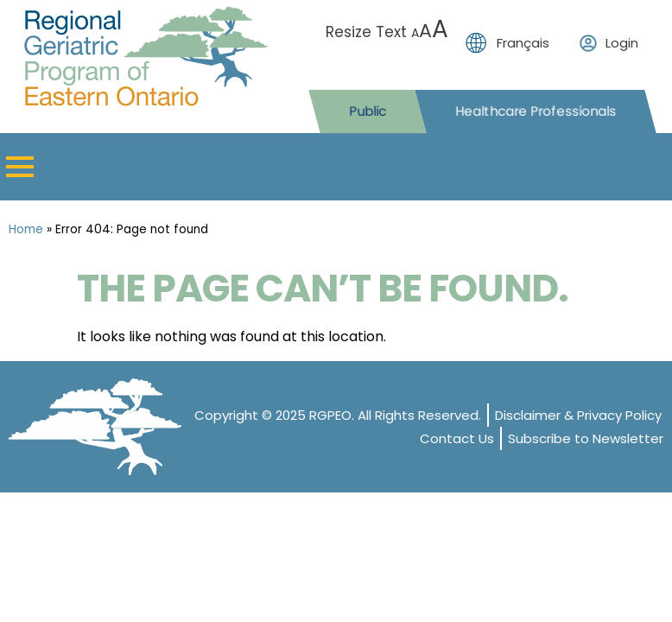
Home (26, 229)
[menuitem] (512, 43)
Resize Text (387, 32)
